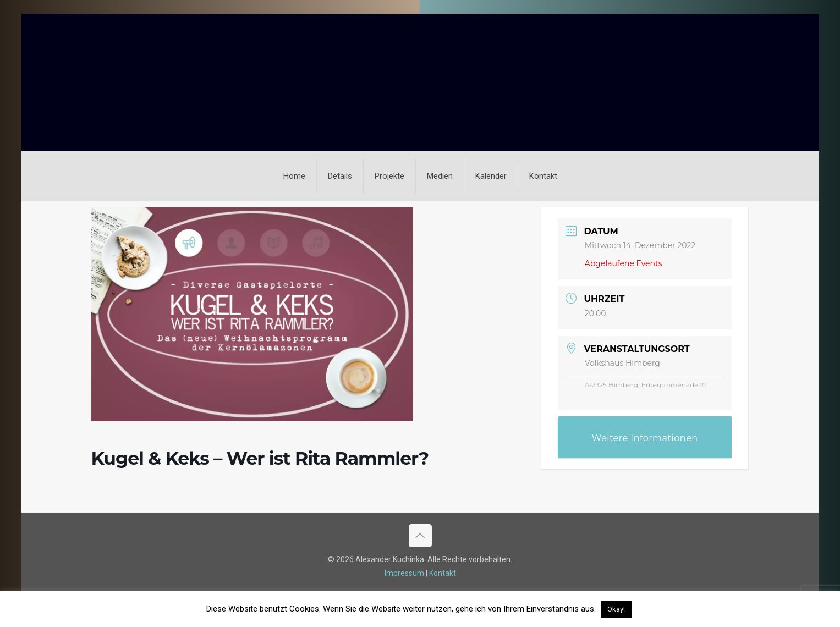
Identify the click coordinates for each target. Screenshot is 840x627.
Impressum (404, 573)
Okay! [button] (616, 609)
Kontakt (443, 573)
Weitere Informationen (645, 438)
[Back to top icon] (420, 536)
